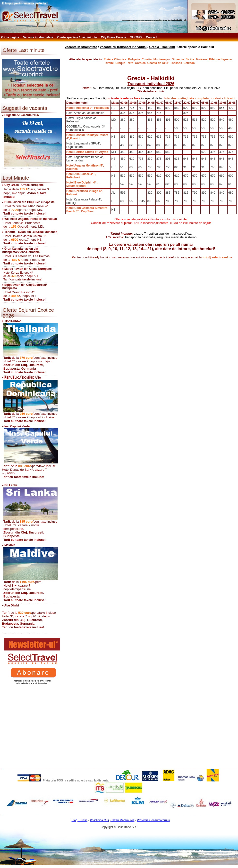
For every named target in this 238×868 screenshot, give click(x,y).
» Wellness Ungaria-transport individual (29, 219)
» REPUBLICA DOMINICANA (21, 378)
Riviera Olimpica (115, 59)
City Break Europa (114, 37)
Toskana (202, 59)
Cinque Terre (124, 63)
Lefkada (189, 63)
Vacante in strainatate (38, 37)
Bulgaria (134, 59)
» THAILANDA (12, 321)
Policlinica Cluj (99, 820)
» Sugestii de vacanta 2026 (20, 115)
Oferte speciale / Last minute (78, 37)
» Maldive (8, 545)
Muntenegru (162, 59)
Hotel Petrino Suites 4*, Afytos (87, 152)
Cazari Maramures (123, 820)
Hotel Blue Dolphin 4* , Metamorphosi (82, 184)
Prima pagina (10, 37)
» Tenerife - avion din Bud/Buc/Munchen (30, 232)
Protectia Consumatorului (153, 820)
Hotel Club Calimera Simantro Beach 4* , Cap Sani (87, 210)
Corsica (141, 63)
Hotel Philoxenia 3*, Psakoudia (88, 108)
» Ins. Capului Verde (16, 426)
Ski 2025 (136, 37)
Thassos (177, 63)
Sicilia (190, 59)
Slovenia (178, 59)
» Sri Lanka (10, 485)
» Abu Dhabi (10, 605)
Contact (152, 37)
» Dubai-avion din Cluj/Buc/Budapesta (28, 202)
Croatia (147, 59)
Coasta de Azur (158, 63)
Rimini (109, 63)
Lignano (227, 59)
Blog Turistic (80, 820)
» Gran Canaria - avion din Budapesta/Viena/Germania (21, 250)
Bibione (214, 59)
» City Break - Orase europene (23, 185)
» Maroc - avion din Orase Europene (27, 269)
